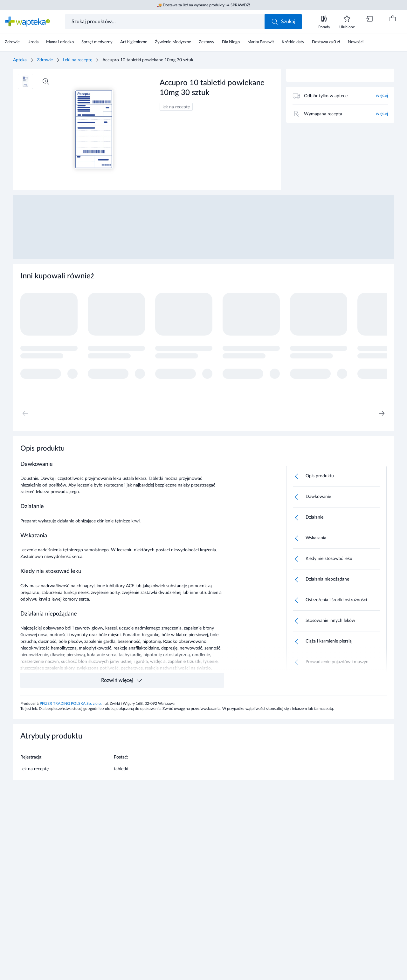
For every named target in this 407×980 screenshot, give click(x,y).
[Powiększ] (46, 81)
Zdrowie (45, 60)
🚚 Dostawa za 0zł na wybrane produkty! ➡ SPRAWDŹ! (203, 5)
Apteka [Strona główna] (20, 60)
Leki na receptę (78, 60)
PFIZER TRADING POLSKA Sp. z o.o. (71, 704)
